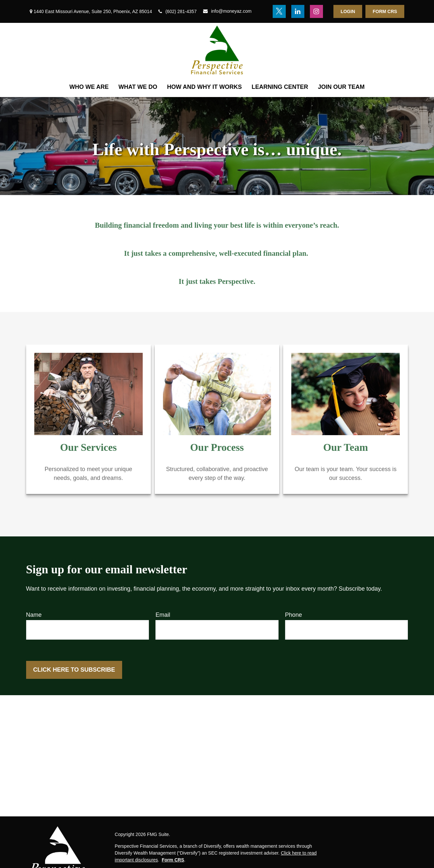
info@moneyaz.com (227, 11)
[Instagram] (316, 11)
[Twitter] (279, 11)
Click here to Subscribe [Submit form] (74, 670)
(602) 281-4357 (177, 11)
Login (348, 11)
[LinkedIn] (298, 11)
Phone (294, 615)
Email (163, 615)
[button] (89, 87)
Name (34, 615)
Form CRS (385, 11)
